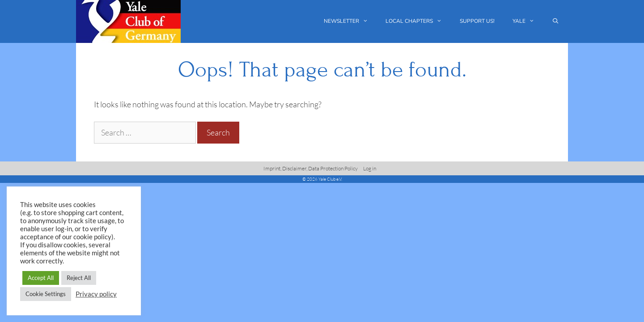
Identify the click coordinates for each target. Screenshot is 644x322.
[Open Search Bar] (556, 21)
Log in (370, 168)
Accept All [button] (41, 278)
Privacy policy (96, 294)
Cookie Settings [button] (46, 294)
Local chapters (418, 21)
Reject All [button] (79, 278)
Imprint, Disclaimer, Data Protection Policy (311, 168)
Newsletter (350, 21)
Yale (528, 21)
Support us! (477, 21)
